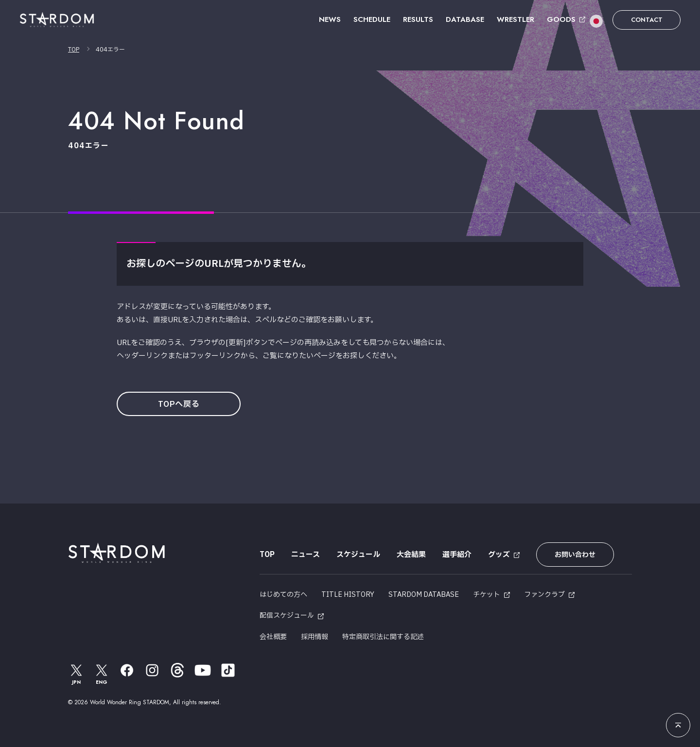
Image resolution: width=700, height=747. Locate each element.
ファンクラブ (544, 595)
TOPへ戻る (179, 404)
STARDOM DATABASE (424, 595)
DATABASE (465, 19)
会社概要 (273, 637)
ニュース (306, 555)
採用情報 (315, 637)
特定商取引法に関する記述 (383, 637)
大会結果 (411, 555)
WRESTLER (516, 19)
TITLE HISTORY (348, 595)
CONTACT (647, 20)
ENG (102, 674)
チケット (487, 595)
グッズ (499, 555)
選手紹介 (457, 555)
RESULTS (418, 19)
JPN (76, 674)
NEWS (330, 19)
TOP (74, 50)
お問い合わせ (575, 555)
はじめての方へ (283, 595)
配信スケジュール (287, 616)
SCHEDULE (372, 19)
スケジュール (358, 555)
